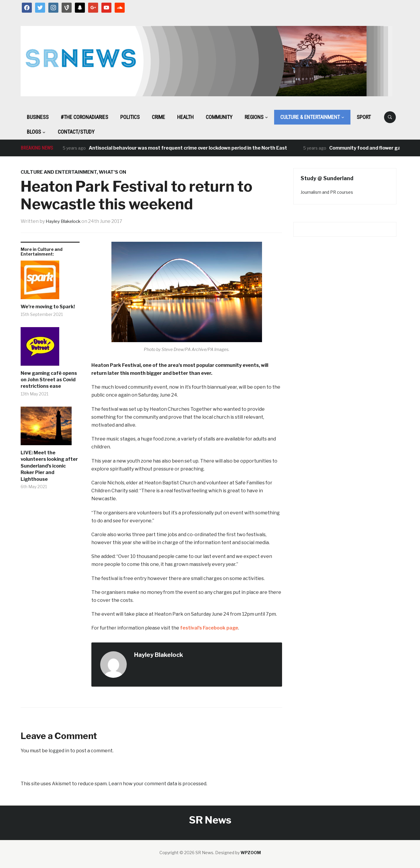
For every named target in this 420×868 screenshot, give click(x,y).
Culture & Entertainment (310, 117)
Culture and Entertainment (59, 172)
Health (185, 117)
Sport (364, 117)
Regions (254, 117)
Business (38, 117)
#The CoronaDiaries (84, 117)
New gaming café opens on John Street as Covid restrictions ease (49, 380)
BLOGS (34, 132)
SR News (210, 820)
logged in (59, 751)
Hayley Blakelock (65, 221)
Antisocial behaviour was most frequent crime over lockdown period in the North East (188, 148)
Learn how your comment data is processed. (158, 784)
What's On (112, 172)
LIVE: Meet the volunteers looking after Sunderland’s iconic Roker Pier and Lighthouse (49, 466)
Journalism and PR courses (327, 192)
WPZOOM (251, 853)
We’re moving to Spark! (48, 307)
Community (219, 117)
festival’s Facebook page (209, 628)
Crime (158, 117)
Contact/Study (76, 132)
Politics (130, 117)
